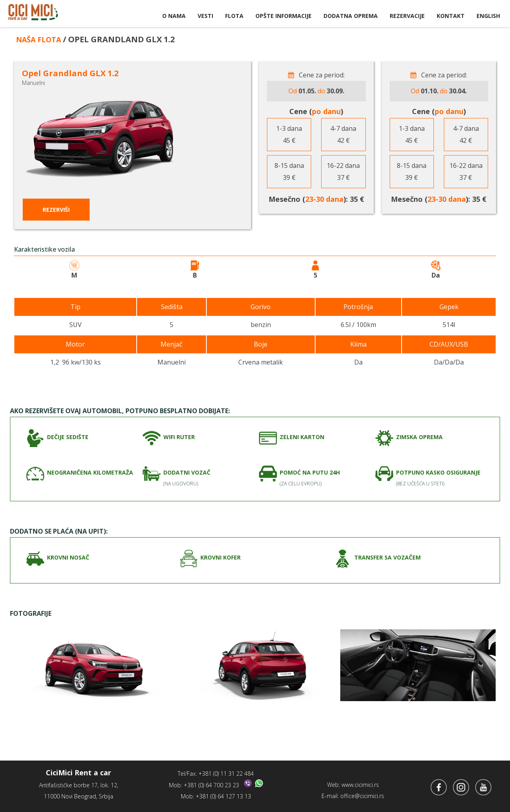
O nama (174, 16)
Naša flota (41, 39)
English (488, 16)
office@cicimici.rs (362, 793)
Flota (234, 16)
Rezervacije (407, 16)
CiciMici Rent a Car (33, 14)
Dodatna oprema (351, 16)
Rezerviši (56, 210)
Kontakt (451, 16)
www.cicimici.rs (360, 782)
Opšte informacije (283, 16)
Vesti (205, 16)
